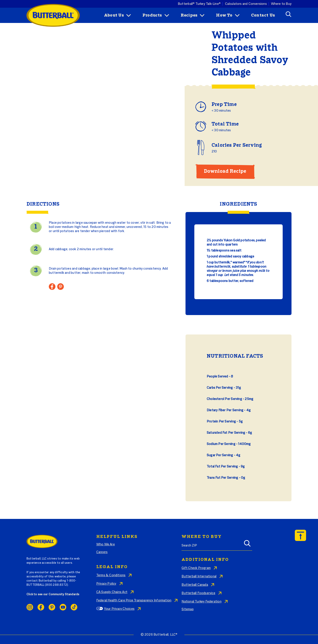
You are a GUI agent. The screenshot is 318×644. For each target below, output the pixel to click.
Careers (102, 552)
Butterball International (199, 576)
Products (152, 15)
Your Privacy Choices (119, 609)
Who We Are (106, 544)
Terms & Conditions (111, 575)
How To (224, 15)
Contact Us (263, 15)
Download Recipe (225, 171)
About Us (114, 15)
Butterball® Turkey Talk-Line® (199, 4)
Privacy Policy (106, 584)
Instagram (30, 607)
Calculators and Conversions (246, 4)
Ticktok (74, 607)
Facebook (41, 607)
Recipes (189, 15)
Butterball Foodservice (198, 593)
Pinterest (52, 607)
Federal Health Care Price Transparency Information (134, 601)
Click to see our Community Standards (53, 595)
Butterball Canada (195, 585)
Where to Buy (281, 4)
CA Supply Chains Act (112, 592)
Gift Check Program (196, 568)
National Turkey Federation (201, 602)
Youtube (63, 607)
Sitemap (187, 609)
